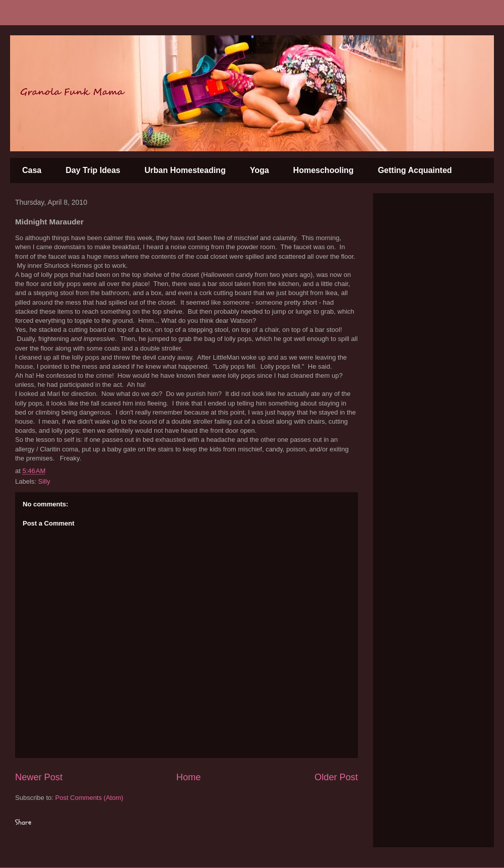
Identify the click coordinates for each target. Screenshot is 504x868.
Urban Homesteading (185, 170)
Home (189, 777)
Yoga (260, 170)
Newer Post (39, 777)
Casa (32, 170)
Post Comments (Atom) (89, 798)
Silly (44, 481)
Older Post (336, 777)
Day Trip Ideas (93, 170)
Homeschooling (324, 170)
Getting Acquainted (415, 170)
